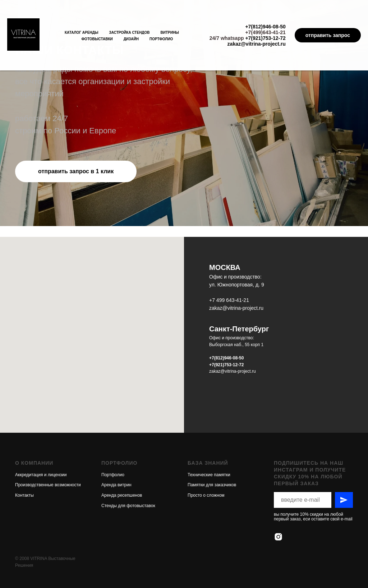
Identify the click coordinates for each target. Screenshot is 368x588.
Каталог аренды (82, 33)
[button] (76, 171)
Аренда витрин (116, 452)
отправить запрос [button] (328, 35)
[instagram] (278, 504)
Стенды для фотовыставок (128, 473)
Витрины (170, 33)
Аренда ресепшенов (122, 463)
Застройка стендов (129, 33)
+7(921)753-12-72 (265, 38)
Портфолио (161, 39)
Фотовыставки (97, 39)
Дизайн (131, 39)
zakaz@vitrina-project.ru (257, 44)
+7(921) (217, 365)
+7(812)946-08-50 (265, 27)
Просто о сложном (206, 463)
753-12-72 (234, 365)
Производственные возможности (48, 452)
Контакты (24, 463)
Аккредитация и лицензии (41, 442)
